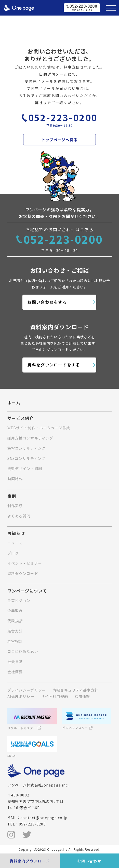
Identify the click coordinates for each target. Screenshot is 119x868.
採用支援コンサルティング (30, 438)
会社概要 (15, 672)
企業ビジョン (19, 600)
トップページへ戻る (60, 140)
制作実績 (15, 506)
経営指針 (15, 641)
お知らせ (16, 533)
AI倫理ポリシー (21, 696)
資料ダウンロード (23, 573)
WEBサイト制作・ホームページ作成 (39, 428)
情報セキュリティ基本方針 (75, 690)
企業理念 (15, 611)
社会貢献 (15, 662)
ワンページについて (27, 591)
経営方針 (15, 631)
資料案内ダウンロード (30, 861)
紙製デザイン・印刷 (25, 469)
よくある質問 (19, 516)
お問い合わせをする (47, 302)
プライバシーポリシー (27, 690)
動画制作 (15, 479)
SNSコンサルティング (26, 458)
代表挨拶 (15, 621)
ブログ (13, 553)
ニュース (15, 543)
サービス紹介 (21, 418)
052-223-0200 (63, 117)
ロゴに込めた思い (23, 651)
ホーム (14, 403)
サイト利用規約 (55, 696)
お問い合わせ (89, 861)
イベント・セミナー (25, 563)
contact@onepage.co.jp (44, 818)
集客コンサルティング (27, 448)
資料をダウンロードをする (54, 365)
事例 (12, 496)
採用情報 (82, 696)
